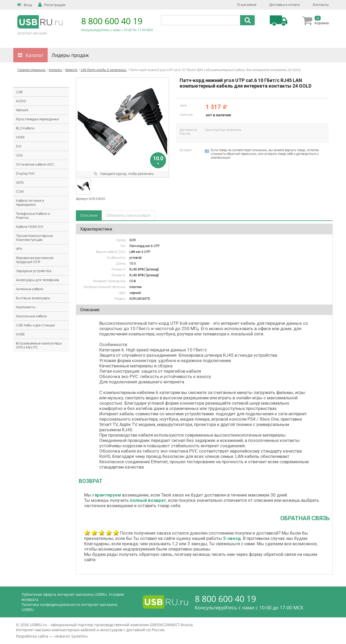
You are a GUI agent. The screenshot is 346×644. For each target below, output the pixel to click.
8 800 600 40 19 (112, 21)
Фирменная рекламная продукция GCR (35, 260)
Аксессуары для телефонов (38, 280)
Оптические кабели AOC (35, 164)
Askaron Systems (71, 636)
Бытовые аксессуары (33, 298)
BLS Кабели (25, 128)
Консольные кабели (31, 316)
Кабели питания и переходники (30, 203)
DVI (19, 146)
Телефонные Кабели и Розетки (33, 216)
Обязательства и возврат (129, 215)
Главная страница (32, 70)
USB (19, 92)
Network (72, 70)
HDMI (20, 137)
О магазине (247, 5)
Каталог (35, 55)
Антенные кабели (30, 289)
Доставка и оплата (285, 5)
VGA (19, 155)
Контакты (321, 5)
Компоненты (26, 307)
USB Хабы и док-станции (35, 325)
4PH (19, 249)
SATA (20, 182)
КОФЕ (20, 334)
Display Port (25, 173)
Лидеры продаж (70, 55)
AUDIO (21, 101)
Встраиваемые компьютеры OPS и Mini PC (39, 345)
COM (20, 192)
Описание (89, 215)
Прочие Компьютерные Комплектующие (34, 238)
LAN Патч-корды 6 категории (104, 70)
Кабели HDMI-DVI (30, 227)
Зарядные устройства (34, 271)
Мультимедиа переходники (37, 119)
